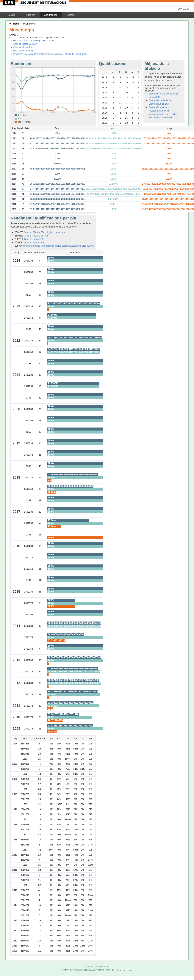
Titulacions (30, 15)
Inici (88, 966)
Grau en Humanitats (23, 47)
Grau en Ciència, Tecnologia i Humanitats (34, 41)
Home (16, 24)
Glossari (71, 15)
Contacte (183, 9)
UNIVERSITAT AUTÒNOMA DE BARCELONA (89, 970)
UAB (9, 3)
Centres (12, 15)
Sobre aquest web (100, 966)
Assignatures (51, 15)
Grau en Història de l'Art (25, 44)
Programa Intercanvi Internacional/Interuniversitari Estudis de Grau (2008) (50, 54)
